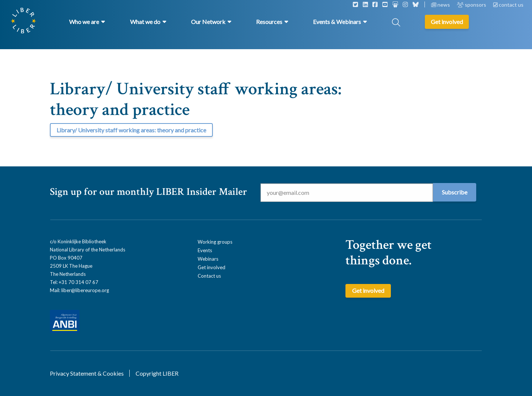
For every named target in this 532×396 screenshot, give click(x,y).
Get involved (212, 267)
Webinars (208, 259)
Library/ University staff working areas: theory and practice (131, 130)
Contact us (209, 276)
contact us (508, 5)
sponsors (472, 5)
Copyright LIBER (157, 373)
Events (205, 250)
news (441, 5)
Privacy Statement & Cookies (87, 373)
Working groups (215, 242)
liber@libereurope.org (85, 290)
